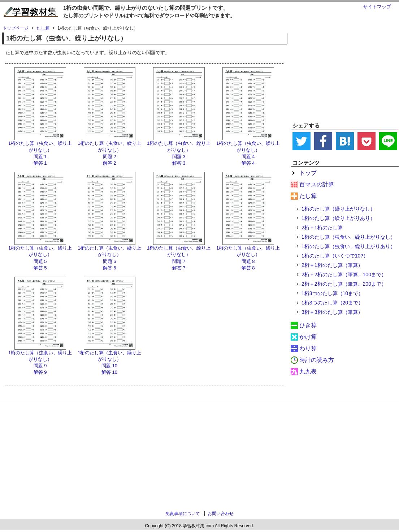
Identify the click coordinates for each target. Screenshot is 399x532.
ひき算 (308, 325)
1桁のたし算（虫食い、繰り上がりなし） (348, 237)
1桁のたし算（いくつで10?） (335, 256)
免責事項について (183, 514)
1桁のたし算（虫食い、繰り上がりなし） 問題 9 (40, 359)
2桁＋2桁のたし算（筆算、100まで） (344, 274)
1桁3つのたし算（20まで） (332, 303)
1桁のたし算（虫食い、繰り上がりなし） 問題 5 (40, 254)
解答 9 (40, 372)
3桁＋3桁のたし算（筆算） (332, 312)
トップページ (16, 28)
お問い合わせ (221, 514)
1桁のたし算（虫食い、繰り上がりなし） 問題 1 (40, 150)
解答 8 (248, 268)
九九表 (308, 371)
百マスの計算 (317, 184)
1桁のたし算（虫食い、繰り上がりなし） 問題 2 (109, 150)
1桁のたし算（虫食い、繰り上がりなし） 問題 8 (248, 254)
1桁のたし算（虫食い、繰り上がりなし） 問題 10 (109, 359)
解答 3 (179, 163)
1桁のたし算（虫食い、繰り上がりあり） (348, 246)
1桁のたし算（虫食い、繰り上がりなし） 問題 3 (179, 150)
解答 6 (110, 268)
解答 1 (40, 163)
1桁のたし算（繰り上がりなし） (338, 209)
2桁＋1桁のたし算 (322, 228)
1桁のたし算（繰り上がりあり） (338, 218)
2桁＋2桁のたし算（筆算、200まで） (344, 284)
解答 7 (179, 268)
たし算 (308, 196)
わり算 (308, 348)
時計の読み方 (317, 360)
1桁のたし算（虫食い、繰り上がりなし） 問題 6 (109, 254)
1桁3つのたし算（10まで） (332, 293)
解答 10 (109, 372)
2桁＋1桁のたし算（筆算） (332, 265)
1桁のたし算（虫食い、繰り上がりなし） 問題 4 (248, 150)
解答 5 (40, 268)
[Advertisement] (345, 71)
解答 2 (110, 163)
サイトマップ (377, 7)
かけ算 (308, 337)
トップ (308, 173)
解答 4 (248, 163)
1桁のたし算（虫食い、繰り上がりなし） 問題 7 (179, 254)
